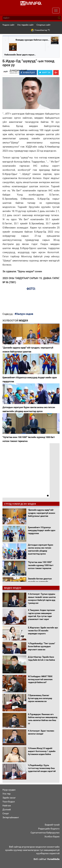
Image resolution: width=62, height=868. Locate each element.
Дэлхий (7, 809)
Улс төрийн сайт (25, 25)
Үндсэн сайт (8, 25)
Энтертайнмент (11, 817)
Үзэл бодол (9, 802)
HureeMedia (53, 859)
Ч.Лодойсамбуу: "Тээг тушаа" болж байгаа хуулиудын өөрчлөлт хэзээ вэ (41, 646)
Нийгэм (7, 806)
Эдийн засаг (9, 798)
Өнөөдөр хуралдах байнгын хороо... (32, 40)
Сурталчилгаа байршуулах (45, 833)
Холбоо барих (52, 837)
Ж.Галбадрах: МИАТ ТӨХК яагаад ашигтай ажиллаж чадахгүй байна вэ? (40, 679)
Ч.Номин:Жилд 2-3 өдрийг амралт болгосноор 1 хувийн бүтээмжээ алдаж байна (42, 751)
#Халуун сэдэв (24, 314)
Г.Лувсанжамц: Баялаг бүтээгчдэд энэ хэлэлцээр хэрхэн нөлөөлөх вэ (40, 698)
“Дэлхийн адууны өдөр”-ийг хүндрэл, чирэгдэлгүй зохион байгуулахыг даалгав (28, 350)
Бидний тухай (52, 825)
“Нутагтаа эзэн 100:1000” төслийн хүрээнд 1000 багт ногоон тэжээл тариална (29, 439)
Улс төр (7, 794)
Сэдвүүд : (9, 314)
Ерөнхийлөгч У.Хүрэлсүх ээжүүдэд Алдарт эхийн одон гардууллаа (30, 380)
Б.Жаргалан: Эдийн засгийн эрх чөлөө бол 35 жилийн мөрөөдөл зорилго (43, 631)
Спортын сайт (43, 25)
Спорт (6, 813)
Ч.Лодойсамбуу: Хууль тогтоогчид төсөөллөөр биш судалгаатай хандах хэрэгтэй (42, 768)
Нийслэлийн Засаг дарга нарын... (20, 55)
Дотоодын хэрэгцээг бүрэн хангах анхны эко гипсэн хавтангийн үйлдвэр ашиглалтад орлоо (29, 409)
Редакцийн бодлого (49, 829)
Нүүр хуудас (9, 790)
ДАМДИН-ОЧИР (18, 71)
